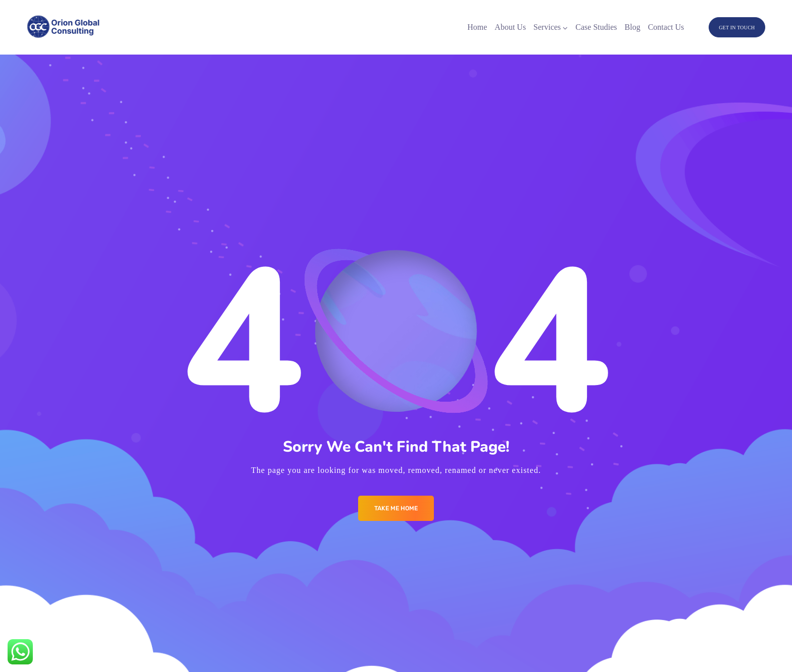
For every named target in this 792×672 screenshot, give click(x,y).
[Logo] (64, 27)
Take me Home (396, 508)
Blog (633, 27)
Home (477, 27)
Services (547, 27)
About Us (510, 27)
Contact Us (666, 27)
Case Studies (596, 27)
